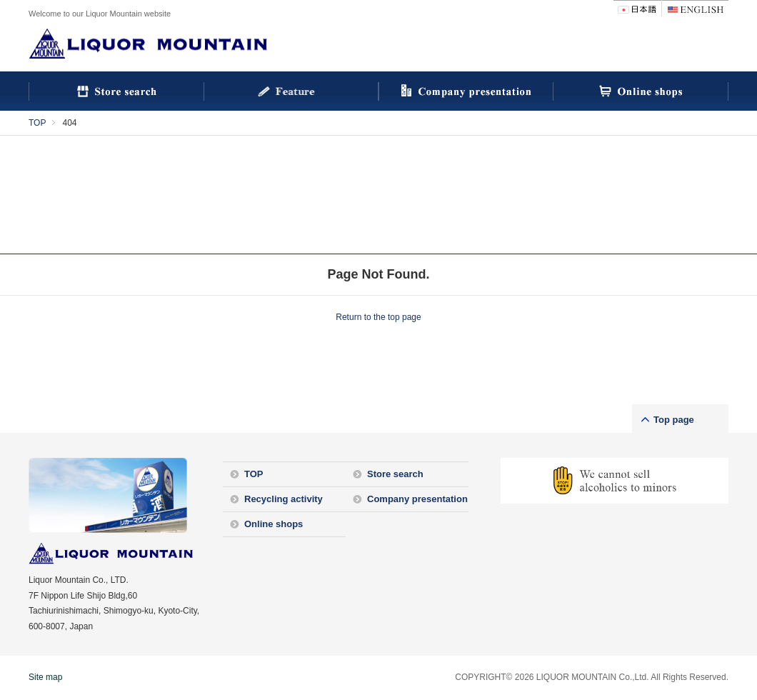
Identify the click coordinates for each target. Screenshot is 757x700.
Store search (395, 474)
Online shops (274, 524)
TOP (37, 123)
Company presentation (417, 499)
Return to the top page (378, 317)
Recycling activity (284, 499)
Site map (45, 677)
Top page (674, 420)
